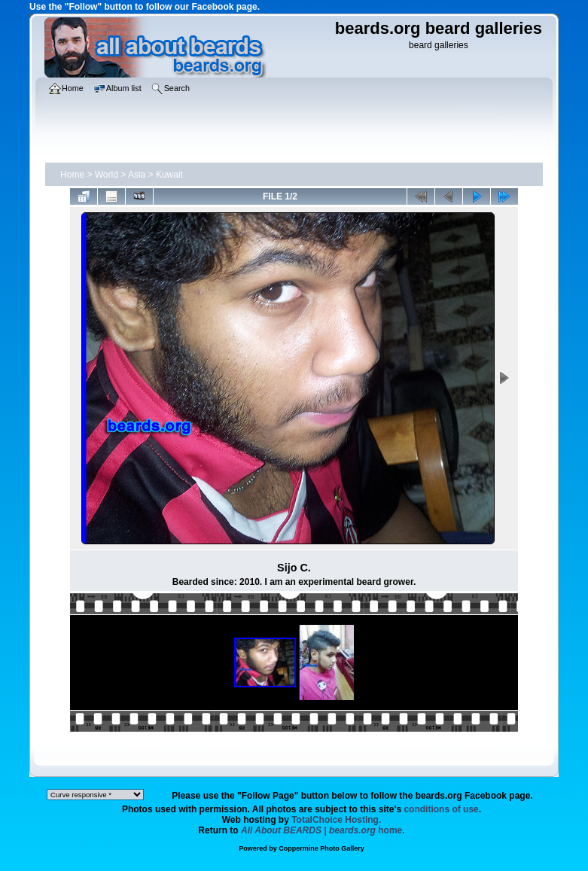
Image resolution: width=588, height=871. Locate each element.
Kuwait (169, 175)
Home (72, 175)
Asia (137, 175)
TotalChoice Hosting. (336, 820)
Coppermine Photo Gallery (321, 848)
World (107, 175)
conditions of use (441, 809)
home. (323, 830)
